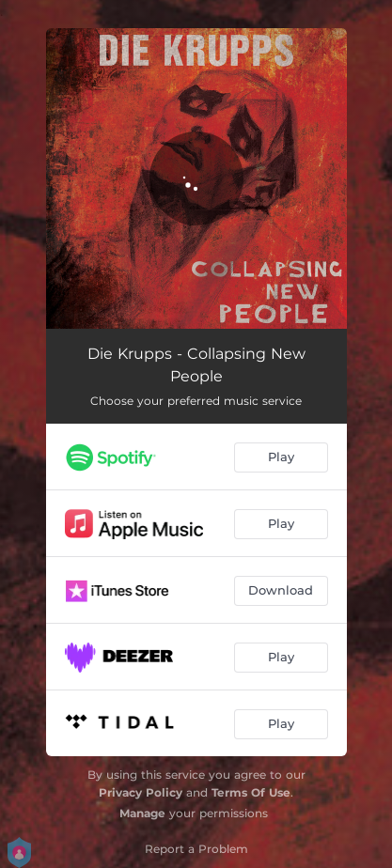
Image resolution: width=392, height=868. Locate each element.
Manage (142, 813)
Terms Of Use (251, 792)
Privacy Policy (141, 792)
